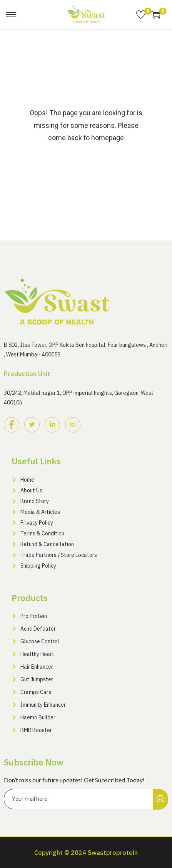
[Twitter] (32, 425)
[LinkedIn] (52, 425)
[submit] (160, 799)
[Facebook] (12, 425)
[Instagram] (73, 425)
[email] (79, 799)
